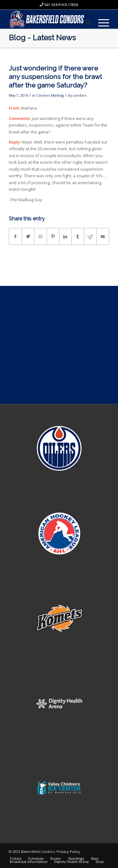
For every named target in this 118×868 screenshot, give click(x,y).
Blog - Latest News (42, 38)
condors (79, 95)
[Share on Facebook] (15, 236)
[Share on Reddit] (90, 236)
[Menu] (101, 22)
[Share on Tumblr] (78, 236)
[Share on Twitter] (28, 236)
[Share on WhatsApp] (40, 236)
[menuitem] (86, 22)
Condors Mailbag (50, 95)
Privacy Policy (68, 851)
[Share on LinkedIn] (66, 236)
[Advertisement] (59, 345)
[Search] (86, 22)
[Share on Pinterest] (53, 236)
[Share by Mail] (103, 236)
